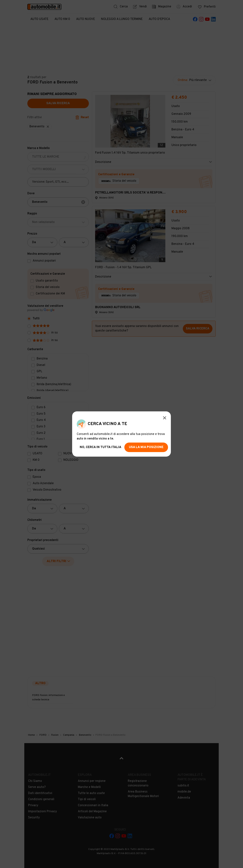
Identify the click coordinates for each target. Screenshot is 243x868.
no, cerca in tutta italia (101, 447)
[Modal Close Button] (165, 418)
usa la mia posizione (146, 447)
